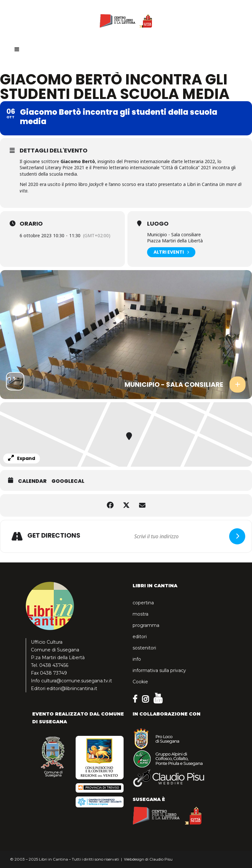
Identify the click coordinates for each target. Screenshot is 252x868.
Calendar (32, 481)
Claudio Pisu (161, 859)
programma (146, 625)
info (137, 659)
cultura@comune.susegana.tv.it (77, 681)
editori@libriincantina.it (72, 688)
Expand (22, 458)
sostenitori (144, 648)
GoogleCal (68, 481)
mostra (140, 614)
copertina (143, 603)
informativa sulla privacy (159, 670)
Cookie (140, 682)
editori (140, 637)
